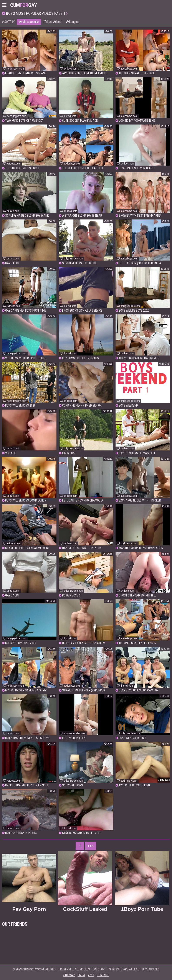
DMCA (81, 975)
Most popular (29, 22)
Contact (103, 975)
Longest (73, 22)
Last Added (52, 22)
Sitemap (69, 975)
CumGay (24, 5)
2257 (91, 975)
